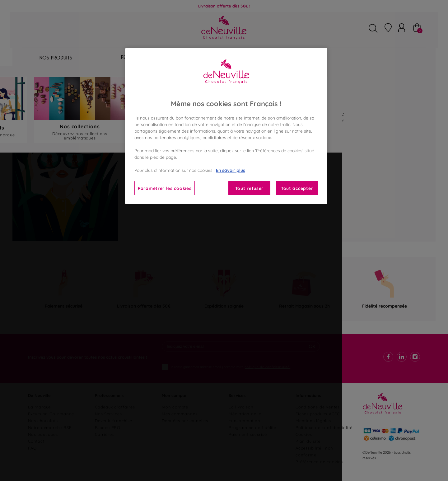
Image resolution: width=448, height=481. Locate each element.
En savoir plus (231, 170)
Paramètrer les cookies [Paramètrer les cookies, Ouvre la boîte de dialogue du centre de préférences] (165, 188)
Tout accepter (297, 188)
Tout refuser (249, 188)
